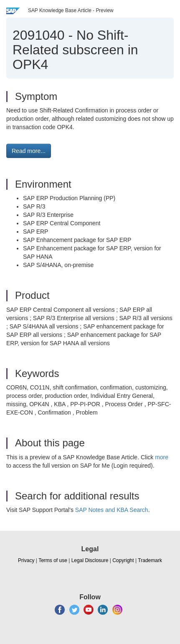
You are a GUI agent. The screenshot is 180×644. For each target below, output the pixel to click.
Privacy (26, 560)
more (162, 457)
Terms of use (53, 560)
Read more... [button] (29, 151)
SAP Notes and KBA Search (112, 510)
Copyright (123, 560)
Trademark (150, 560)
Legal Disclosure (90, 560)
